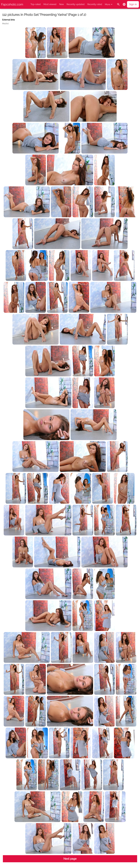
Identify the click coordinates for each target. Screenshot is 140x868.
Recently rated (95, 4)
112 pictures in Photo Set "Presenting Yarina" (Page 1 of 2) (44, 15)
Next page (70, 859)
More (108, 4)
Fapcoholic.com (12, 4)
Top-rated (36, 4)
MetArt (5, 24)
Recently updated (76, 4)
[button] (124, 4)
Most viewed (50, 4)
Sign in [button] (133, 4)
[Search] (118, 4)
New (62, 4)
